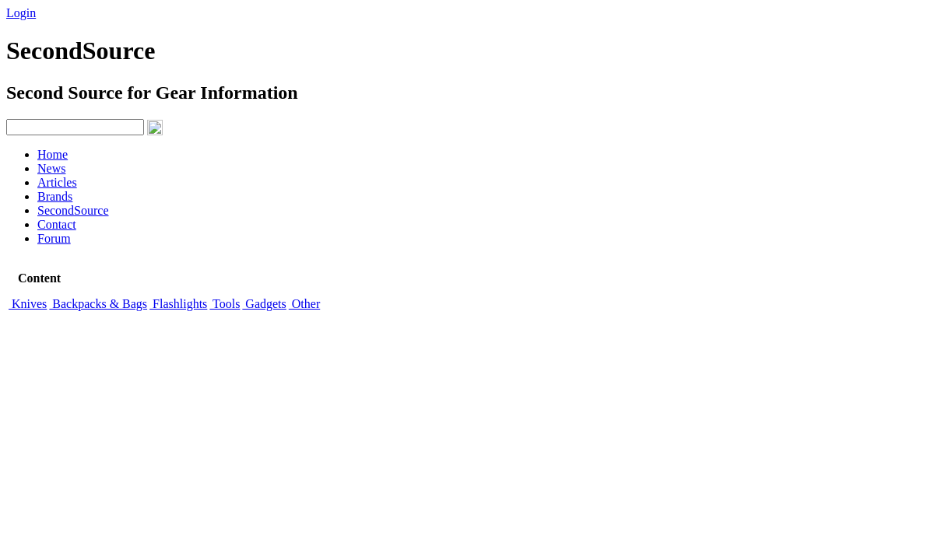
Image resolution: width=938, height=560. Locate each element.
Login (21, 13)
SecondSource (73, 210)
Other (304, 304)
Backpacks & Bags (98, 304)
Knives (28, 304)
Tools (225, 304)
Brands (55, 196)
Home (53, 154)
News (51, 168)
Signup (63, 13)
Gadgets (264, 304)
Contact (57, 224)
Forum (54, 238)
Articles (57, 182)
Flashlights (178, 304)
